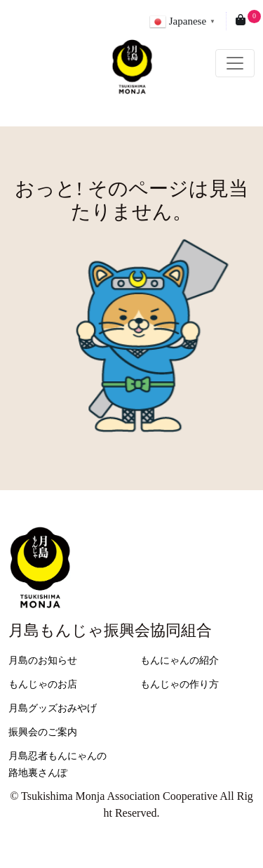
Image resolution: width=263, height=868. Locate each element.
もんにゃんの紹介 (180, 660)
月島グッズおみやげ (53, 708)
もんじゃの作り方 (180, 684)
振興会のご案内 (43, 732)
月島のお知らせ (43, 660)
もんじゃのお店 (43, 684)
